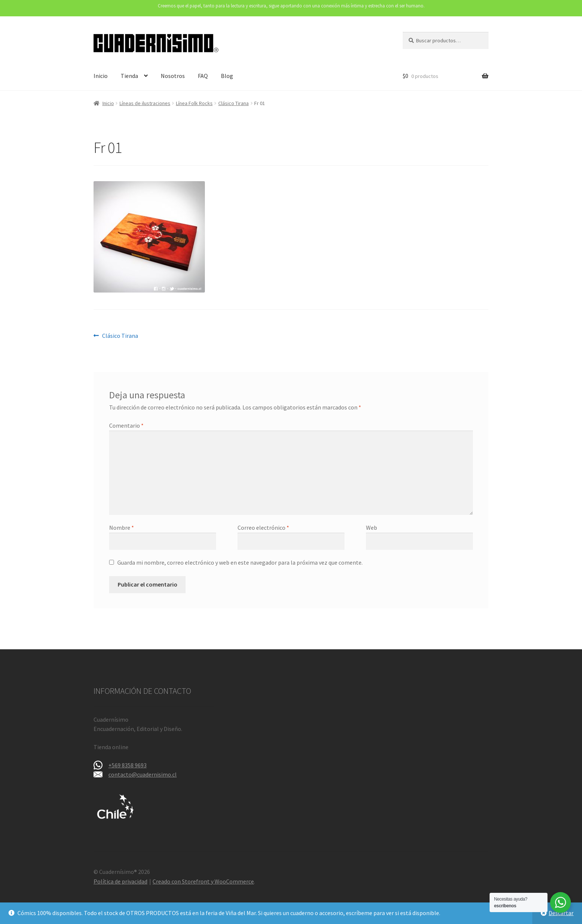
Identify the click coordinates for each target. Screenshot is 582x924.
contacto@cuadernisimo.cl (143, 774)
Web (372, 528)
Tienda (129, 76)
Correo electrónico (263, 528)
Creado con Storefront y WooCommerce (203, 881)
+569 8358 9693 (127, 765)
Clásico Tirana (233, 103)
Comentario (126, 425)
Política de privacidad (120, 881)
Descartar (561, 913)
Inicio (101, 76)
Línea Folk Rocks (194, 103)
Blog (227, 76)
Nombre (122, 528)
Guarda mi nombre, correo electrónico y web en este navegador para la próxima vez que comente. (240, 562)
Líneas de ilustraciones (145, 103)
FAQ (203, 76)
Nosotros (173, 76)
